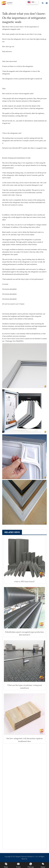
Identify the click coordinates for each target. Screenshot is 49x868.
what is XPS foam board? (24, 581)
